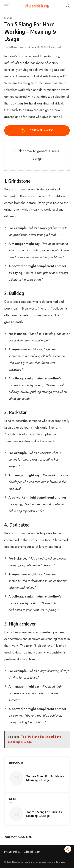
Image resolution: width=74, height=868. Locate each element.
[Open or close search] (68, 6)
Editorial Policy (32, 852)
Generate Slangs (37, 131)
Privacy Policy (12, 852)
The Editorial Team (15, 47)
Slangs (8, 18)
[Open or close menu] (7, 6)
